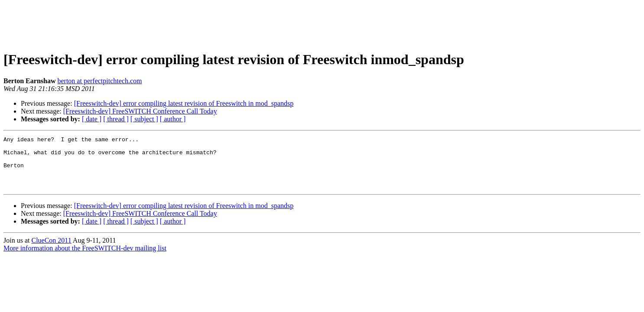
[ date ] (92, 119)
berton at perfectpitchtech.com (99, 81)
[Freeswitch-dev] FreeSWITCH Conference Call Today (140, 111)
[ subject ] (144, 119)
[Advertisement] (322, 23)
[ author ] (173, 119)
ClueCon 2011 (51, 251)
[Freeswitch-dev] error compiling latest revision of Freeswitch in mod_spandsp (184, 103)
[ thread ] (116, 119)
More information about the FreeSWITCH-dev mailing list (85, 258)
